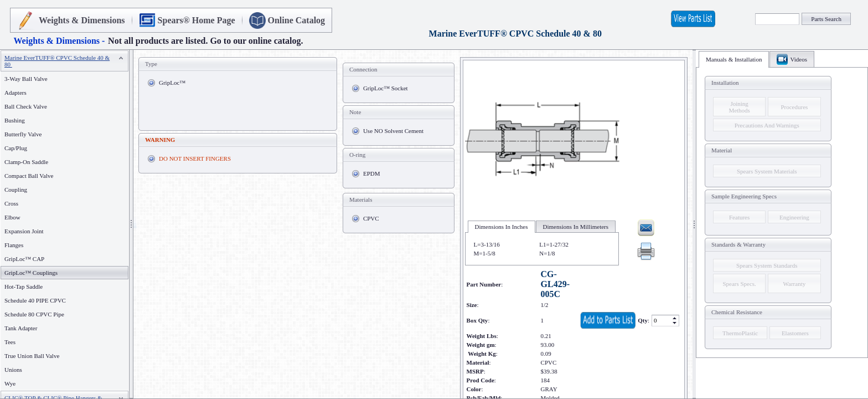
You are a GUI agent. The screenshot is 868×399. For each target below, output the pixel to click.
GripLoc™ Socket (386, 88)
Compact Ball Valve (29, 176)
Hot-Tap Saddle (24, 287)
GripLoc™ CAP (24, 259)
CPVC (371, 218)
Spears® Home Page (197, 20)
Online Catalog (297, 20)
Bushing (15, 120)
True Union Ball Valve (32, 356)
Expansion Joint (24, 231)
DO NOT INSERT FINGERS (195, 158)
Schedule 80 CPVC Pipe (34, 314)
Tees (10, 342)
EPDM (372, 173)
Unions (13, 370)
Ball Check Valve (26, 106)
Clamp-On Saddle (26, 162)
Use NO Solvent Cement (393, 131)
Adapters (15, 93)
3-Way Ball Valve (26, 79)
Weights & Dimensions (82, 20)
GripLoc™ (172, 83)
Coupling (16, 190)
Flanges (16, 245)
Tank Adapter (21, 328)
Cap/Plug (16, 148)
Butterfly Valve (23, 134)
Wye (10, 383)
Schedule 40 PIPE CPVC (35, 300)
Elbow (12, 217)
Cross (11, 203)
